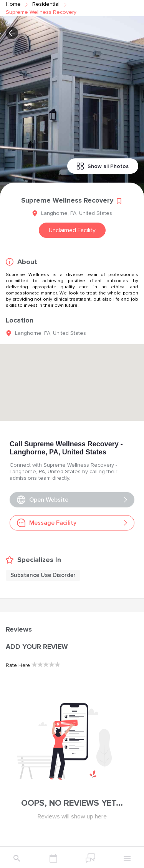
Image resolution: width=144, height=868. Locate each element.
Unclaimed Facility (72, 230)
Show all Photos (103, 166)
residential (46, 4)
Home (13, 4)
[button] (12, 33)
